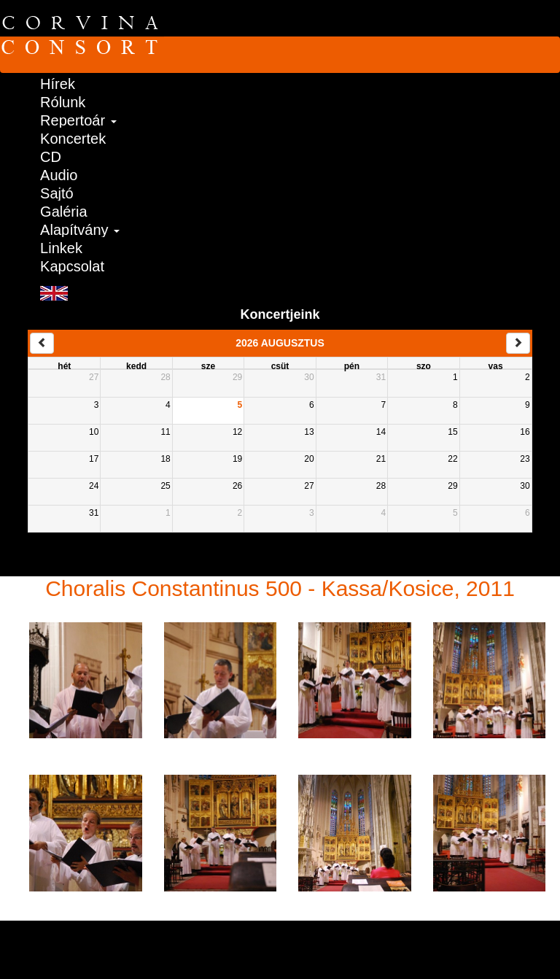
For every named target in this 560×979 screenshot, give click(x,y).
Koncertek (73, 138)
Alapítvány (80, 229)
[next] (518, 343)
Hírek (58, 84)
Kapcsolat (72, 266)
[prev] (42, 343)
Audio (59, 175)
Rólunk (63, 102)
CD (51, 156)
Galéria (63, 211)
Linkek (61, 248)
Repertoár (78, 120)
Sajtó (57, 193)
